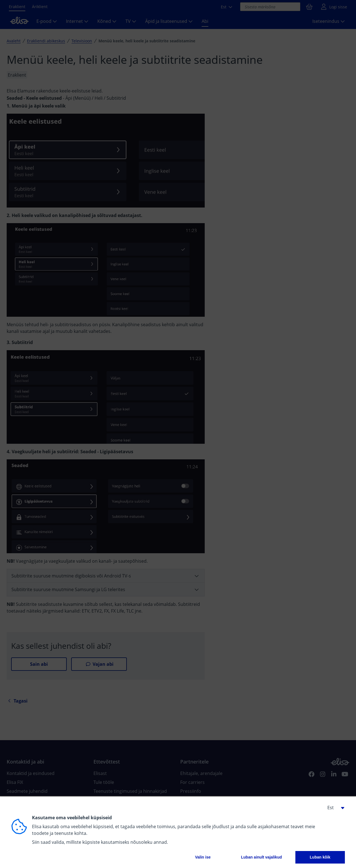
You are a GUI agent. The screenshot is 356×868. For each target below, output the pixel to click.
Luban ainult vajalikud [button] (261, 857)
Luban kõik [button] (320, 857)
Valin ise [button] (203, 857)
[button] (334, 808)
